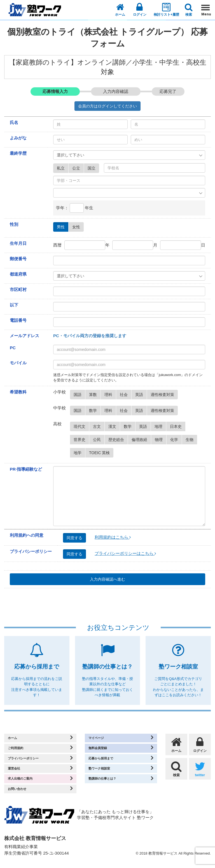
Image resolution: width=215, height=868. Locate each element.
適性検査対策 (164, 395)
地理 (160, 426)
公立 (78, 168)
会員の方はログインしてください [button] (107, 106)
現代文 (81, 426)
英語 (141, 395)
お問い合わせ (21, 795)
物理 (161, 440)
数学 (95, 410)
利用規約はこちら (113, 537)
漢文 (114, 426)
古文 (99, 426)
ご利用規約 (19, 750)
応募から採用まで (106, 761)
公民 (99, 440)
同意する (76, 538)
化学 (176, 440)
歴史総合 (118, 440)
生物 (191, 440)
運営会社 (17, 772)
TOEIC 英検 (101, 453)
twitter (200, 769)
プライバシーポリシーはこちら (125, 553)
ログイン (140, 9)
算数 (95, 395)
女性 (78, 227)
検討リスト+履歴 (166, 9)
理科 (110, 395)
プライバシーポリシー (29, 761)
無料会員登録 (101, 750)
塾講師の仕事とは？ (108, 783)
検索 (189, 10)
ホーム (120, 10)
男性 (63, 227)
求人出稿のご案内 (25, 783)
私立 (63, 168)
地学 (79, 453)
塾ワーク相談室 (103, 772)
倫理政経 (141, 440)
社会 (126, 395)
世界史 (81, 440)
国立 (93, 168)
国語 (79, 395)
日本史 (178, 426)
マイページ (99, 739)
